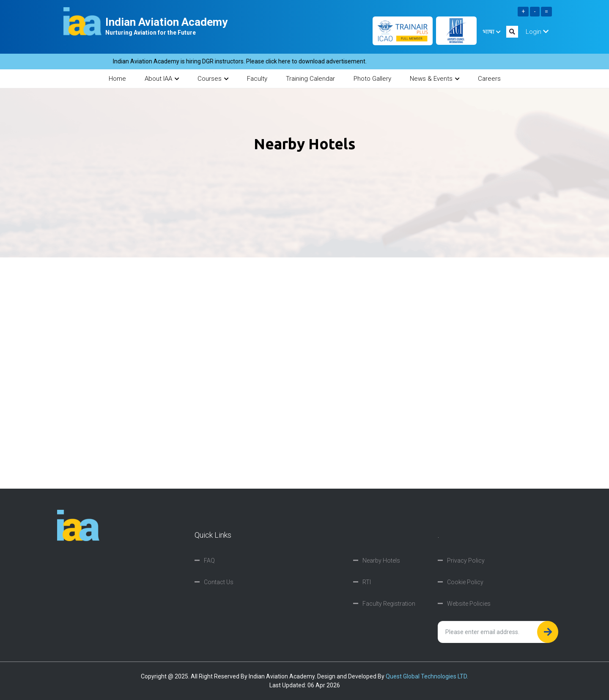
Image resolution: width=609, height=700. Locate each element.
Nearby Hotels (381, 561)
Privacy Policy (466, 561)
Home (117, 79)
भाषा (491, 32)
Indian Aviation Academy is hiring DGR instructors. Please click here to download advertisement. (244, 61)
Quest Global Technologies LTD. (427, 676)
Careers (489, 79)
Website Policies (469, 604)
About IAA (162, 79)
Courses (213, 79)
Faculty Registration (389, 604)
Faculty (257, 79)
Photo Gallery (372, 79)
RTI (367, 582)
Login (537, 32)
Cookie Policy (465, 582)
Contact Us (219, 582)
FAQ (209, 561)
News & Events (435, 79)
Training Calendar (310, 79)
